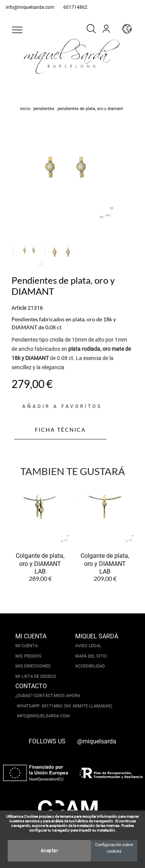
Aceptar (49, 851)
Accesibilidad (90, 666)
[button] (17, 30)
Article (19, 308)
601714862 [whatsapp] (75, 7)
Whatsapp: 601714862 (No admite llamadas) (65, 706)
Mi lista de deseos (36, 676)
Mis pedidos (28, 656)
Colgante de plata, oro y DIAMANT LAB (40, 563)
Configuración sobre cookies (114, 848)
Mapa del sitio (91, 656)
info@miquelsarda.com (30, 7)
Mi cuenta (26, 646)
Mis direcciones (33, 666)
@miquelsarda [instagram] (97, 741)
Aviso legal (88, 646)
